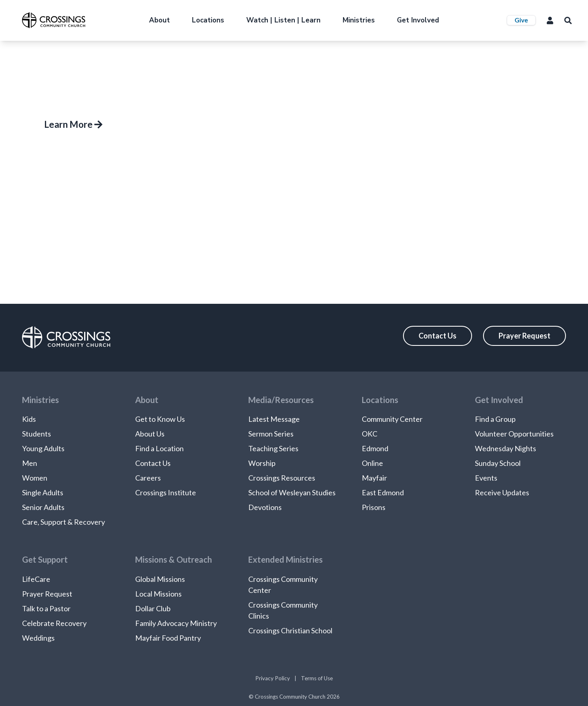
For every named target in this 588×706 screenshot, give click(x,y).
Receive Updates (502, 492)
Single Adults (43, 492)
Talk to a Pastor (46, 608)
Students (37, 434)
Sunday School (498, 463)
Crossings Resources (282, 478)
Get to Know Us (160, 419)
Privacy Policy (273, 678)
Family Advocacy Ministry (176, 623)
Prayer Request (525, 336)
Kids (29, 419)
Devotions (265, 507)
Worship (262, 463)
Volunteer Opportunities (514, 434)
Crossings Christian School (290, 630)
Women (35, 478)
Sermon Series (271, 434)
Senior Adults (43, 507)
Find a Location (159, 448)
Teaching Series (273, 448)
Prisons (374, 507)
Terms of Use (317, 678)
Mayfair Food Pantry (168, 638)
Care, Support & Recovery (63, 522)
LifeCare (36, 579)
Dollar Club (153, 608)
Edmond (375, 448)
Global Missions (160, 579)
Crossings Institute (166, 492)
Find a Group (495, 419)
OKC (370, 434)
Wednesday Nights (506, 448)
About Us (150, 434)
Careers (148, 478)
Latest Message (274, 419)
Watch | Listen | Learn (283, 20)
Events (486, 478)
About (159, 20)
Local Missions (158, 594)
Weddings (38, 638)
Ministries (359, 20)
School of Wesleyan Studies (292, 492)
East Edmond (383, 492)
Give (521, 20)
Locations (208, 20)
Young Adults (43, 448)
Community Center (392, 419)
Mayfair (374, 478)
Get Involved (418, 20)
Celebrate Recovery (54, 623)
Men (30, 463)
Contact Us (438, 336)
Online (372, 463)
